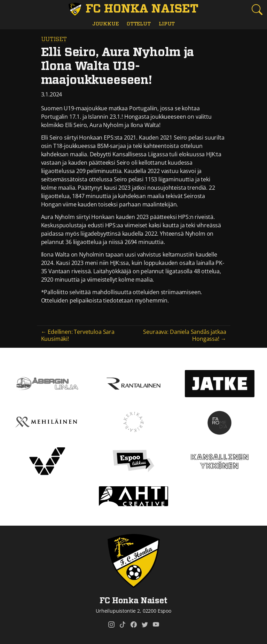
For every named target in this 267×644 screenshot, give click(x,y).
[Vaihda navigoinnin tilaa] (10, 10)
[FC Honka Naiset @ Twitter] (145, 625)
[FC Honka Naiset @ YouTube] (156, 625)
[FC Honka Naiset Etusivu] (133, 9)
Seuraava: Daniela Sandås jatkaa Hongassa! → (184, 335)
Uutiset (54, 39)
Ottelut (139, 24)
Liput (167, 24)
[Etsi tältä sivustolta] (257, 10)
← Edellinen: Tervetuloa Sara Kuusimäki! (78, 335)
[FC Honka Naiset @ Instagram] (111, 625)
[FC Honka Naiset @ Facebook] (134, 625)
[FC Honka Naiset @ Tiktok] (123, 625)
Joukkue (105, 24)
